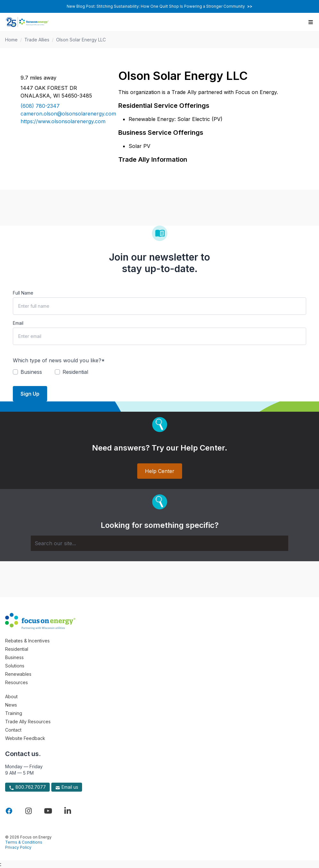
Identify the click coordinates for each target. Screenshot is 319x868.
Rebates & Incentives (27, 641)
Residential (17, 649)
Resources (17, 682)
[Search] (159, 543)
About (11, 696)
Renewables (18, 674)
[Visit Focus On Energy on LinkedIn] (68, 811)
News (11, 705)
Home (11, 40)
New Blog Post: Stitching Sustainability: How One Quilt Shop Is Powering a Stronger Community (159, 6)
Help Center (160, 471)
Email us (67, 787)
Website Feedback (25, 738)
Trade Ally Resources (28, 722)
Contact (13, 730)
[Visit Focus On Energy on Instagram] (29, 811)
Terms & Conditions (24, 842)
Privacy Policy (18, 847)
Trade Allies (37, 40)
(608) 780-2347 (40, 106)
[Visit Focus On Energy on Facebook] (9, 811)
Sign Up (30, 394)
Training (14, 713)
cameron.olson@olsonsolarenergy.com (62, 114)
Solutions (15, 666)
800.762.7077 (27, 787)
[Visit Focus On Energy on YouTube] (48, 811)
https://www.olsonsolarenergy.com (62, 121)
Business (14, 657)
